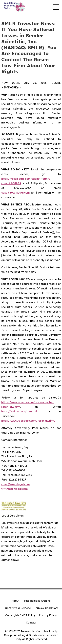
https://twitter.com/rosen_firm (21, 411)
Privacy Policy (48, 615)
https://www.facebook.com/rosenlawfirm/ (28, 421)
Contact (31, 623)
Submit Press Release (17, 608)
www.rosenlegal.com (14, 489)
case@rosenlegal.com (15, 193)
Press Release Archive (37, 601)
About (15, 601)
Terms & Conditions (46, 608)
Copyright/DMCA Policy (20, 615)
